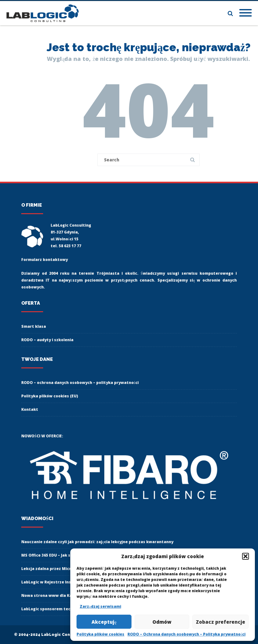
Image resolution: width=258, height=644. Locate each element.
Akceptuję (104, 622)
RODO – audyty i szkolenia (47, 340)
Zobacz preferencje (221, 622)
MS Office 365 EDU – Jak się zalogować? (59, 555)
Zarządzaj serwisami (100, 606)
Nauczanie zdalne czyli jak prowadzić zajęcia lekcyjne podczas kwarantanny (97, 542)
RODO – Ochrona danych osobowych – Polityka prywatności (186, 634)
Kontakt (30, 409)
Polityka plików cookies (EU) (50, 396)
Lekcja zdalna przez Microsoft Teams (59, 569)
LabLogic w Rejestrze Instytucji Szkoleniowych (68, 582)
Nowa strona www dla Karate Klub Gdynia (63, 595)
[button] (246, 556)
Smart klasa (34, 326)
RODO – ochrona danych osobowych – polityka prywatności (80, 383)
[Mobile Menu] (246, 13)
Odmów (162, 622)
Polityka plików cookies (100, 634)
